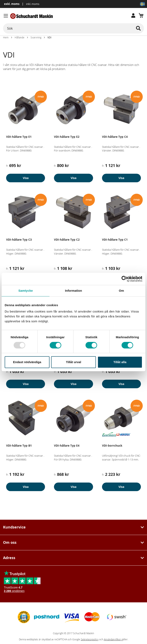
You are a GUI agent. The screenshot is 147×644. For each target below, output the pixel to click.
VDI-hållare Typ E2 (67, 137)
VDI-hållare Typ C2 (67, 240)
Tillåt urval (74, 362)
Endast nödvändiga (27, 362)
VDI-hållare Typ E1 (19, 137)
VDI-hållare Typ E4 (67, 445)
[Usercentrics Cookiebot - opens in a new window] (125, 279)
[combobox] (73, 28)
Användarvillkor (113, 639)
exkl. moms (12, 4)
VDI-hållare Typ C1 (115, 240)
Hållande (20, 37)
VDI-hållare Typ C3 (19, 240)
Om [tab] (121, 291)
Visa (26, 178)
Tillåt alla (120, 362)
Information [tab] (73, 291)
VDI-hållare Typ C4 (115, 137)
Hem (6, 37)
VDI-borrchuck (112, 445)
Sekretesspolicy (90, 639)
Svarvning (36, 37)
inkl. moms (33, 4)
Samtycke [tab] (26, 291)
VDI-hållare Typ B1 (19, 445)
